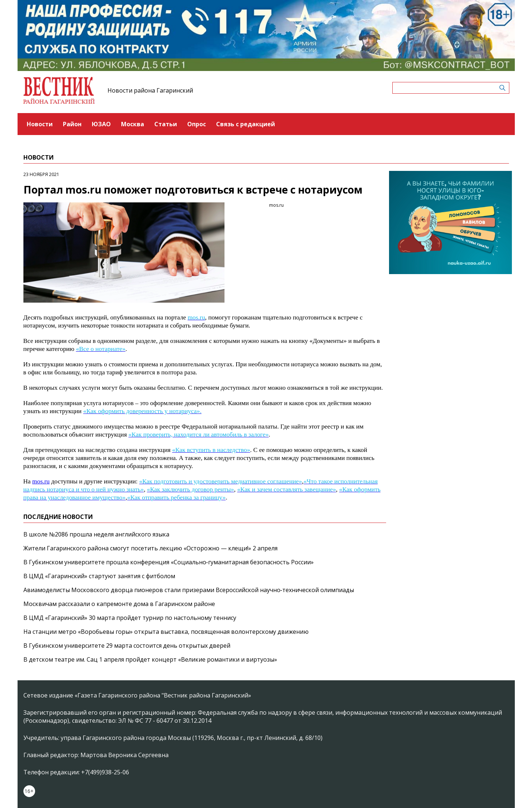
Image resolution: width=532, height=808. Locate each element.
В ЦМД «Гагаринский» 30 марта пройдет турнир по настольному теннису (130, 618)
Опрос (197, 124)
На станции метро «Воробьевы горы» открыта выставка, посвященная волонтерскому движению (166, 632)
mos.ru (41, 481)
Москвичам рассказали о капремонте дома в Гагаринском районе (119, 604)
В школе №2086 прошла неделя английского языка (96, 534)
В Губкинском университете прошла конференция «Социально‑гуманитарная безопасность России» (169, 562)
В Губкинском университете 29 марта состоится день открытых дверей (127, 646)
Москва (133, 124)
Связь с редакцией (246, 124)
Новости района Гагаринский (150, 90)
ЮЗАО (101, 124)
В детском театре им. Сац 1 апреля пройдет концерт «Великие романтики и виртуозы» (150, 659)
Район (72, 124)
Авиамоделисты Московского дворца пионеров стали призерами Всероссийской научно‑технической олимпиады (189, 590)
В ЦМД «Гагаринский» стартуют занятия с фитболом (99, 576)
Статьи (166, 124)
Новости (40, 124)
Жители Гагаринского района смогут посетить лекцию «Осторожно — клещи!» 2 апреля (150, 548)
